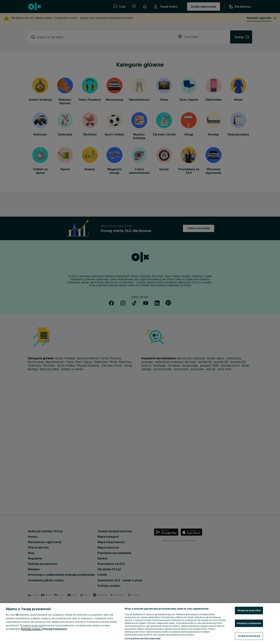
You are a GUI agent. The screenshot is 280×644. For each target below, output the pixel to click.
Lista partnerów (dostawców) (142, 638)
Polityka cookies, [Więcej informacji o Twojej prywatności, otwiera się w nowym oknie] (32, 629)
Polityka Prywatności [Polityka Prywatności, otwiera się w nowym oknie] (55, 629)
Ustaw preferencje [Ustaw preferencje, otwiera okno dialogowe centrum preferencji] (249, 636)
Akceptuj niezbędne (249, 623)
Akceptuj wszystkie (249, 610)
